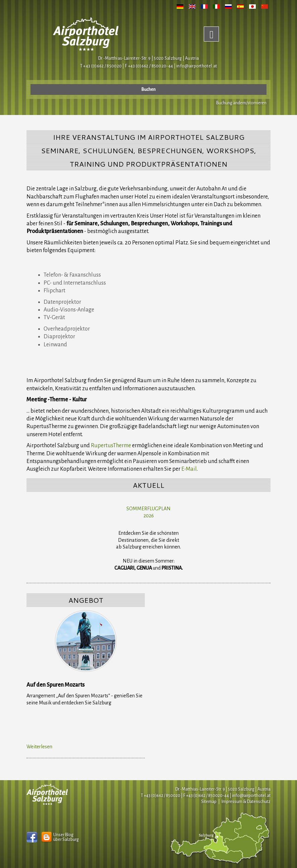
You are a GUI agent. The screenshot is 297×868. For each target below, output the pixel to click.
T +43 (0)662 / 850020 (101, 66)
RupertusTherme (111, 446)
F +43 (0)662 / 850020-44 (206, 796)
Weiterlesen (39, 747)
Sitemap (209, 802)
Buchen (148, 90)
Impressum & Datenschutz (246, 802)
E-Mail (189, 469)
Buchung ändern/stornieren (241, 103)
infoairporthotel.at (197, 66)
